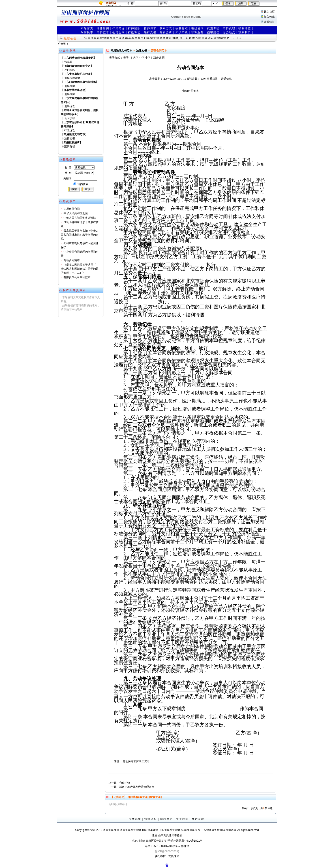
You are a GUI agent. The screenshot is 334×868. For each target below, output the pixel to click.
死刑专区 (213, 28)
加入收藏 (269, 17)
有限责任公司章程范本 (77, 277)
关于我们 (182, 819)
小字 (148, 58)
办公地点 (229, 32)
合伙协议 (125, 783)
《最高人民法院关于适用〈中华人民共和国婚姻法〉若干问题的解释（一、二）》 (80, 269)
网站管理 (198, 819)
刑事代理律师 (72, 78)
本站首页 (87, 28)
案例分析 (166, 32)
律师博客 (150, 28)
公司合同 (119, 32)
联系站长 (269, 22)
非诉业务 (197, 32)
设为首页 (269, 12)
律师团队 (134, 28)
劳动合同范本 (72, 260)
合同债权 (70, 118)
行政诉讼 (134, 32)
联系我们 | (246, 32)
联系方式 (166, 28)
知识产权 (182, 32)
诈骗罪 (68, 62)
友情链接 (135, 819)
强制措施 (245, 28)
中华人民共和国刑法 (76, 213)
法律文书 (150, 32)
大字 (136, 58)
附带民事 (87, 32)
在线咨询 (197, 28)
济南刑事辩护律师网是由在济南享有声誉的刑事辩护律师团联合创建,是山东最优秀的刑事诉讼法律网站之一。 (160, 38)
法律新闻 (103, 28)
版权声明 (167, 819)
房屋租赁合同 (72, 209)
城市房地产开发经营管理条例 (137, 787)
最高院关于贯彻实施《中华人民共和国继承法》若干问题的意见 (80, 235)
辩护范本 (103, 32)
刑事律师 (70, 86)
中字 (142, 58)
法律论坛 (151, 819)
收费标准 (182, 28)
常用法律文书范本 (121, 51)
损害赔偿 (213, 32)
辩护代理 (229, 28)
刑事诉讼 (70, 106)
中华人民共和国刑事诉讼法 (80, 218)
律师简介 (119, 28)
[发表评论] (155, 797)
